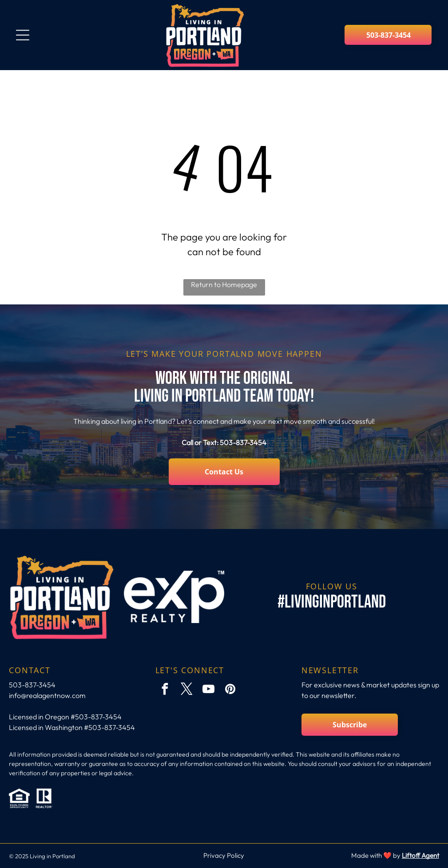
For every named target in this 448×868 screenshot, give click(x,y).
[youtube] (209, 690)
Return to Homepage (224, 284)
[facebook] (165, 690)
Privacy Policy (224, 855)
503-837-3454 (243, 442)
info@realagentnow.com (47, 695)
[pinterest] (230, 690)
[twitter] (187, 690)
